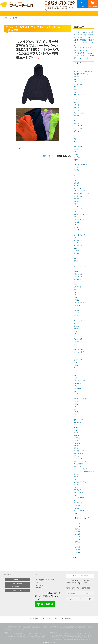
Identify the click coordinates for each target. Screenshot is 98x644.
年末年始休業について (82, 50)
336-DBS (76, 391)
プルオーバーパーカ (80, 399)
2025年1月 (77, 539)
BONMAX (77, 435)
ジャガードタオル (79, 266)
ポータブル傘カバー (80, 451)
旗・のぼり (77, 188)
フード (76, 500)
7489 (75, 407)
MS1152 (76, 433)
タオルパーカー (79, 277)
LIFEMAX (77, 300)
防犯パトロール (79, 199)
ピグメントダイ (79, 352)
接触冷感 (77, 446)
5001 (75, 297)
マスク (76, 477)
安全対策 (77, 201)
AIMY (75, 308)
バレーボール (78, 292)
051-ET (76, 264)
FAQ (71, 13)
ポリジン (77, 456)
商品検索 (10, 13)
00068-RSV (77, 388)
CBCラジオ (77, 157)
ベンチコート (78, 128)
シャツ (76, 173)
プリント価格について (18, 583)
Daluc (76, 430)
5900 (75, 295)
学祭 (75, 89)
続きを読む (19, 148)
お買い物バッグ (79, 453)
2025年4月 (77, 537)
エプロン (77, 136)
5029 (75, 357)
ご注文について (56, 13)
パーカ (76, 162)
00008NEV (77, 508)
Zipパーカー (78, 212)
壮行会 (76, 329)
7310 (75, 318)
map (87, 593)
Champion (77, 373)
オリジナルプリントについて (85, 48)
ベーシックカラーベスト (82, 511)
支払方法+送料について (18, 579)
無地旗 (76, 323)
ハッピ (76, 180)
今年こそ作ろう (79, 147)
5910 (75, 378)
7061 (75, 513)
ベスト (76, 178)
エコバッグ (77, 490)
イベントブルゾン (79, 253)
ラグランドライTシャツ (81, 482)
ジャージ (77, 134)
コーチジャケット (79, 219)
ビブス (76, 186)
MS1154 (76, 485)
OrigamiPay (78, 422)
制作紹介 (38, 588)
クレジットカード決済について (18, 590)
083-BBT (76, 256)
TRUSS (76, 243)
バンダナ (77, 206)
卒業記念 (77, 123)
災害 (75, 204)
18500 (76, 404)
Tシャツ (76, 100)
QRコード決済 (78, 420)
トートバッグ (78, 126)
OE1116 (76, 368)
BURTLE (76, 316)
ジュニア (77, 222)
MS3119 (76, 487)
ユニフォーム (78, 459)
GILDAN (76, 240)
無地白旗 (77, 326)
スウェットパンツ (79, 175)
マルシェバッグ (79, 492)
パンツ (76, 167)
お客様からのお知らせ (81, 74)
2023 (75, 495)
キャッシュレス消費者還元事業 (84, 472)
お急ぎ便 (77, 342)
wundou (77, 248)
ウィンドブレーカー (80, 235)
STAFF (76, 154)
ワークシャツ (78, 503)
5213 (75, 269)
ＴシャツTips (78, 84)
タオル (76, 152)
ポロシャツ (77, 92)
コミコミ (77, 183)
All (74, 69)
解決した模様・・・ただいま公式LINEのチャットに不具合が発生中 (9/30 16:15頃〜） (84, 56)
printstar (77, 251)
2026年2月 (77, 524)
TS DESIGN (77, 505)
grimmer (77, 282)
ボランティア (78, 336)
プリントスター (79, 279)
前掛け (76, 149)
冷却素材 (77, 448)
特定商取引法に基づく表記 (50, 619)
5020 (75, 355)
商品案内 (77, 76)
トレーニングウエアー (81, 165)
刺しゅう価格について (18, 587)
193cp (76, 365)
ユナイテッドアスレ (80, 303)
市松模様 (77, 310)
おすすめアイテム (79, 498)
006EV (76, 271)
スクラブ (77, 170)
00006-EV (77, 443)
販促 (75, 121)
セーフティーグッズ (80, 469)
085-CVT (76, 344)
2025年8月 (77, 534)
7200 (75, 414)
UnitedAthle (78, 245)
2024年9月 (77, 547)
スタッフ (77, 141)
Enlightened (78, 274)
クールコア (77, 479)
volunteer (77, 334)
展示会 (76, 261)
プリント (77, 105)
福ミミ (76, 290)
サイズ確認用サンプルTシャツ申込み (46, 580)
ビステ (76, 232)
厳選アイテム (78, 360)
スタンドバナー (79, 230)
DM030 (76, 427)
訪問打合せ (77, 287)
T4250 (76, 370)
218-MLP (77, 412)
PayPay (76, 425)
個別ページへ (48, 156)
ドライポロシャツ (79, 381)
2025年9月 (77, 531)
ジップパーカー (79, 209)
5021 (75, 362)
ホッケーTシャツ (79, 349)
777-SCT (76, 417)
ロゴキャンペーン (79, 79)
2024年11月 (78, 544)
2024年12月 (78, 542)
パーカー (77, 97)
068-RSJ (76, 225)
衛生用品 (77, 474)
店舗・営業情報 (34, 619)
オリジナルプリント (80, 95)
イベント (77, 108)
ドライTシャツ (78, 110)
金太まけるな (78, 339)
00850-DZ (77, 305)
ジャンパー (77, 118)
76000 (76, 401)
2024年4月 (77, 552)
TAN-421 (77, 394)
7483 (75, 409)
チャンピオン (78, 375)
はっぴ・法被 (78, 196)
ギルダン (77, 238)
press (75, 331)
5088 (75, 386)
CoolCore (77, 438)
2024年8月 (77, 550)
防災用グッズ (78, 466)
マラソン (77, 131)
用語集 (38, 583)
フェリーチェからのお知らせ (83, 71)
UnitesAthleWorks (80, 464)
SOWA (76, 440)
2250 (75, 396)
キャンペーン (78, 227)
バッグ (76, 144)
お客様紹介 (77, 383)
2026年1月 (77, 526)
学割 (75, 139)
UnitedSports (78, 321)
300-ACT (76, 284)
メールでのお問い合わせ (80, 576)
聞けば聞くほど (79, 115)
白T (75, 258)
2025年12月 (78, 529)
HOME (6, 18)
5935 (75, 347)
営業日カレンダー (73, 593)
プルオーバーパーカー (81, 214)
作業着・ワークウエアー (82, 193)
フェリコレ (77, 82)
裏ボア (76, 217)
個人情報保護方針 (67, 619)
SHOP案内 (87, 13)
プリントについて (25, 13)
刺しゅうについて (41, 13)
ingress (76, 160)
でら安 (76, 87)
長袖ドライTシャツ (80, 461)
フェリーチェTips (79, 113)
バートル (77, 313)
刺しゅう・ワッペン (80, 191)
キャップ (77, 102)
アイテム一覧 (40, 585)
